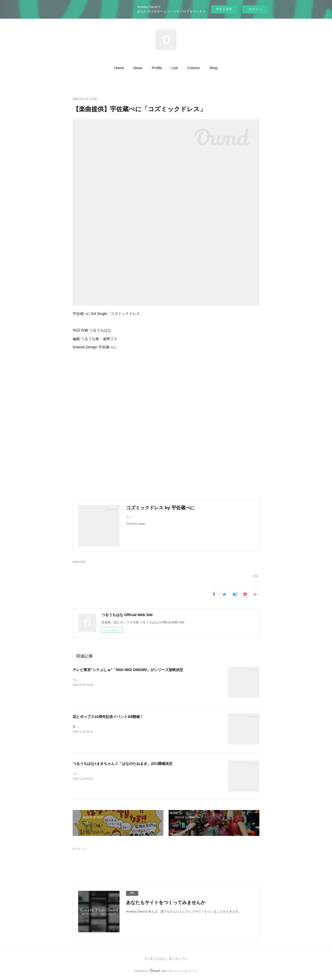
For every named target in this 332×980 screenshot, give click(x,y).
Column (193, 68)
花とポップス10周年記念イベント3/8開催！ (108, 717)
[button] (119, 68)
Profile (157, 68)
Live (175, 68)
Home (119, 68)
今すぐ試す (224, 9)
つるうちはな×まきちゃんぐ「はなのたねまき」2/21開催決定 (123, 764)
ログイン (255, 9)
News (138, 68)
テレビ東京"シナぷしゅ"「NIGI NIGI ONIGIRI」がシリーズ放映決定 (128, 670)
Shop (214, 68)
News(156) (79, 562)
